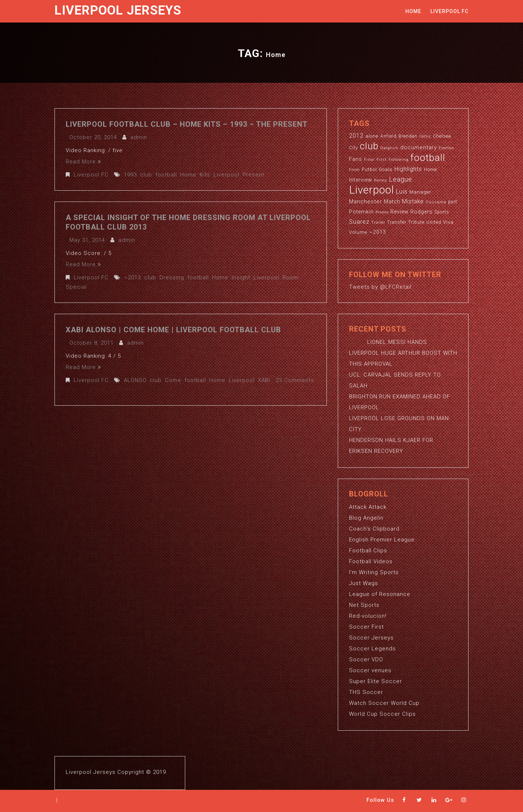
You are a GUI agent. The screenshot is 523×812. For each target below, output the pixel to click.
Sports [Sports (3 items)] (442, 212)
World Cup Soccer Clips (382, 714)
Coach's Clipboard (374, 529)
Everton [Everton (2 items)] (447, 148)
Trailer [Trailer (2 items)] (378, 222)
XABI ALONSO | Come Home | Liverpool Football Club (173, 330)
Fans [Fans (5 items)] (356, 159)
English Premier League (382, 540)
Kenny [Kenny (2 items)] (381, 180)
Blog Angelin (366, 518)
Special (76, 287)
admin (139, 137)
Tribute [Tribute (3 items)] (416, 222)
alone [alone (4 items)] (372, 136)
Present (254, 175)
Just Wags (364, 583)
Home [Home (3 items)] (430, 170)
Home (413, 11)
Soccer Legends (372, 649)
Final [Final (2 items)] (369, 160)
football (166, 175)
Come (173, 380)
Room (291, 277)
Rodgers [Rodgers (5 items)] (421, 212)
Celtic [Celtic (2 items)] (425, 136)
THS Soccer (366, 692)
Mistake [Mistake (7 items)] (413, 202)
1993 (130, 175)
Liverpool (226, 175)
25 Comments (295, 380)
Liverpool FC (449, 11)
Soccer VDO (366, 659)
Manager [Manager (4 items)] (420, 192)
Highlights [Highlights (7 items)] (408, 169)
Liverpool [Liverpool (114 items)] (372, 190)
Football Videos (371, 561)
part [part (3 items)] (453, 202)
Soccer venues (370, 670)
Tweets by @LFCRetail (380, 287)
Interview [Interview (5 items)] (361, 180)
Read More (84, 162)
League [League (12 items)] (401, 179)
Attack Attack (368, 507)
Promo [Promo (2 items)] (382, 212)
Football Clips (368, 551)
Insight (241, 277)
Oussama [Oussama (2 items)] (436, 202)
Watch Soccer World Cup (384, 703)
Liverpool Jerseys (118, 10)
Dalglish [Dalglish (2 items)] (389, 148)
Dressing (172, 277)
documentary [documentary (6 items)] (419, 147)
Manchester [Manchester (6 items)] (366, 202)
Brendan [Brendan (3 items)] (408, 136)
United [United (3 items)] (434, 222)
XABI (264, 380)
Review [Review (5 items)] (400, 212)
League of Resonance (380, 594)
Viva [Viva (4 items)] (448, 222)
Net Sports (364, 605)
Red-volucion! (368, 616)
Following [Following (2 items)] (399, 160)
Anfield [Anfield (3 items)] (388, 136)
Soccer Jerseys (371, 638)
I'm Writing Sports (374, 572)
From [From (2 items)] (354, 170)
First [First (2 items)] (382, 160)
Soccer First (366, 627)
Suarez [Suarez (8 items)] (359, 222)
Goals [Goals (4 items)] (386, 169)
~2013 (132, 277)
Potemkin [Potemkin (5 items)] (361, 212)
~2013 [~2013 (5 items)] (378, 232)
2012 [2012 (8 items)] (356, 136)
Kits (205, 175)
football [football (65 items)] (428, 157)
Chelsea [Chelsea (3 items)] (442, 136)
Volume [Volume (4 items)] (358, 232)
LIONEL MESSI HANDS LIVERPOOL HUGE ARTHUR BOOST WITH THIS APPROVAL (403, 353)
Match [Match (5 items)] (392, 202)
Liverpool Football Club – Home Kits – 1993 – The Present (187, 124)
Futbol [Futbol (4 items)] (369, 169)
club (146, 175)
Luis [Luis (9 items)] (402, 191)
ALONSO (135, 380)
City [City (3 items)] (354, 148)
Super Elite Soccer (376, 681)
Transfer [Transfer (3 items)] (397, 222)
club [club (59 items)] (369, 146)
